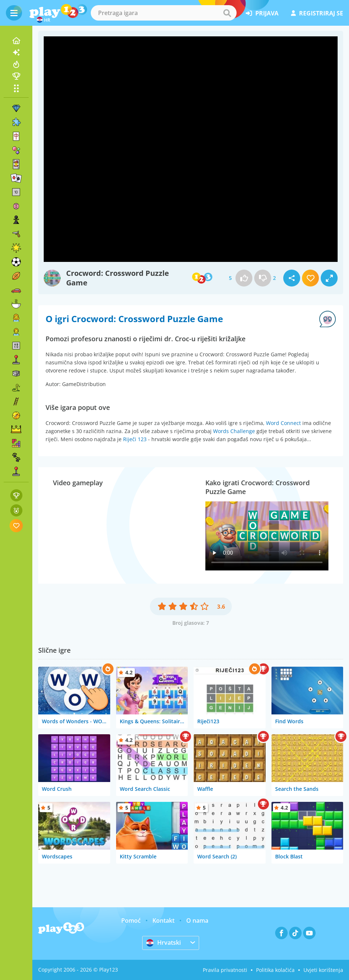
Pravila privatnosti (225, 970)
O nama (197, 920)
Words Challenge (234, 431)
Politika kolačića (275, 970)
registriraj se (317, 13)
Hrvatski (163, 943)
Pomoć (131, 920)
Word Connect (283, 423)
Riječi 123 (135, 439)
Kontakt (163, 920)
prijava (262, 13)
